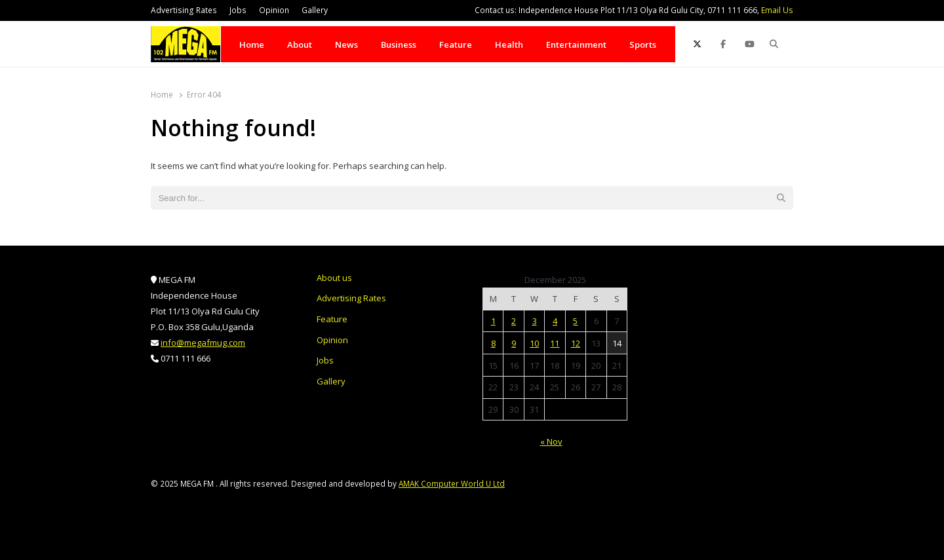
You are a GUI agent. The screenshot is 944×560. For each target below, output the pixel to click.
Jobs (238, 10)
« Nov (551, 441)
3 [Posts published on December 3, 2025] (535, 321)
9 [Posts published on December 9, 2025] (514, 343)
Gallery (315, 10)
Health (509, 45)
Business (399, 45)
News (346, 45)
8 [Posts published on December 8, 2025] (493, 343)
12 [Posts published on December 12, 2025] (576, 343)
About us (334, 278)
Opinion (274, 10)
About (300, 45)
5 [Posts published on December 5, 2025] (575, 321)
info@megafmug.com (203, 343)
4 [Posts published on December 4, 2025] (555, 321)
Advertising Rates (184, 10)
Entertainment (576, 45)
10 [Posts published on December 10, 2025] (534, 343)
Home (252, 45)
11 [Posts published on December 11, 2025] (555, 343)
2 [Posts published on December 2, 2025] (514, 321)
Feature (456, 45)
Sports (643, 45)
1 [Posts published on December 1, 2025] (493, 321)
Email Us (777, 10)
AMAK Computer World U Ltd (452, 483)
